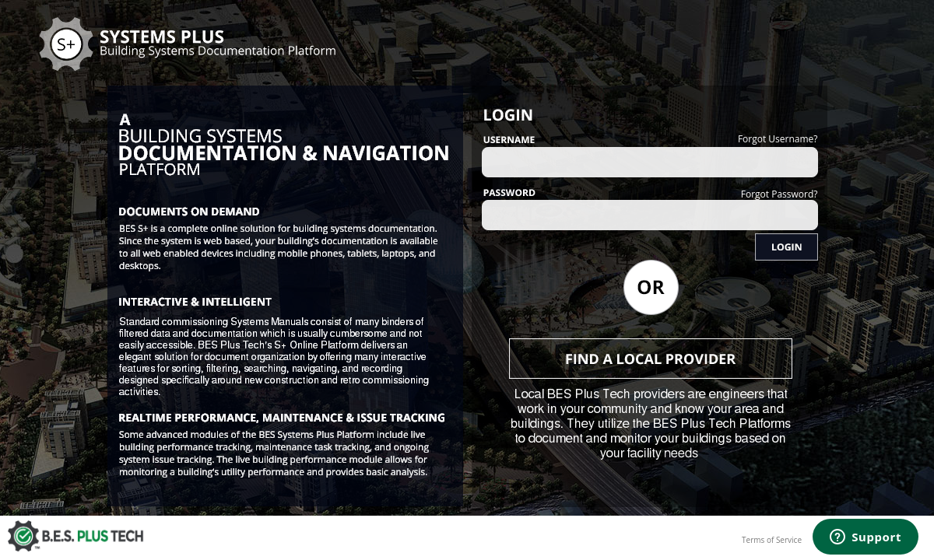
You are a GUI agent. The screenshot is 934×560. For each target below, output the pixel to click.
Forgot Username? (778, 139)
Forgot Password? (780, 194)
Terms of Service (772, 540)
